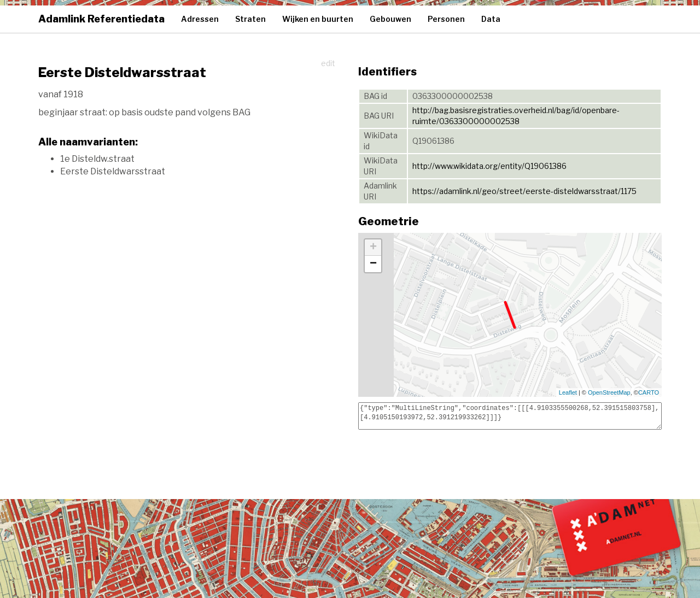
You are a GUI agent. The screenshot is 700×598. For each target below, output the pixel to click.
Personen (446, 19)
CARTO (649, 392)
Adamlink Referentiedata (101, 19)
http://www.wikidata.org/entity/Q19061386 (489, 166)
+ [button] (373, 248)
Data (491, 19)
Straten (250, 19)
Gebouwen (390, 19)
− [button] (373, 264)
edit (328, 63)
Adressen (200, 19)
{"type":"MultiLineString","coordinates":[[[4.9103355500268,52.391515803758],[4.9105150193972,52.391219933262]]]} (510, 416)
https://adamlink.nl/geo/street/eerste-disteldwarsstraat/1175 (524, 191)
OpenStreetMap (609, 392)
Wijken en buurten (318, 19)
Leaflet (568, 392)
